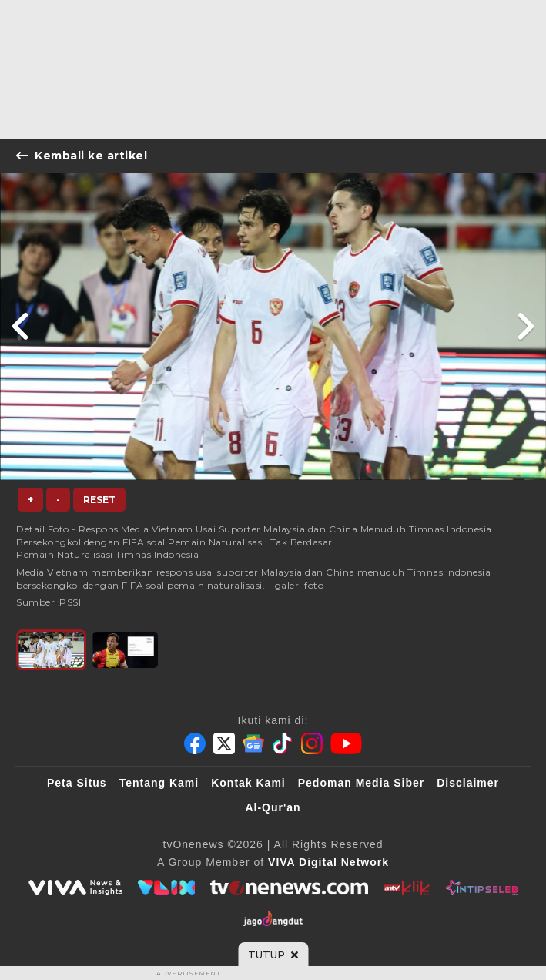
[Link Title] (21, 326)
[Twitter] (224, 743)
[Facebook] (195, 743)
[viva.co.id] (75, 888)
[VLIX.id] (166, 888)
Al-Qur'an (273, 807)
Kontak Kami (248, 783)
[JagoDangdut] (273, 918)
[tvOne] (289, 888)
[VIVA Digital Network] (328, 862)
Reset (99, 500)
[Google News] (253, 743)
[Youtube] (346, 743)
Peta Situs (77, 783)
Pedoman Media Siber (361, 783)
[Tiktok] (283, 743)
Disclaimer (468, 783)
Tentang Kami (159, 783)
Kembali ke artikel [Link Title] (82, 156)
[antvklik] (407, 888)
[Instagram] (312, 743)
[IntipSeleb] (482, 888)
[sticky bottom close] (273, 955)
